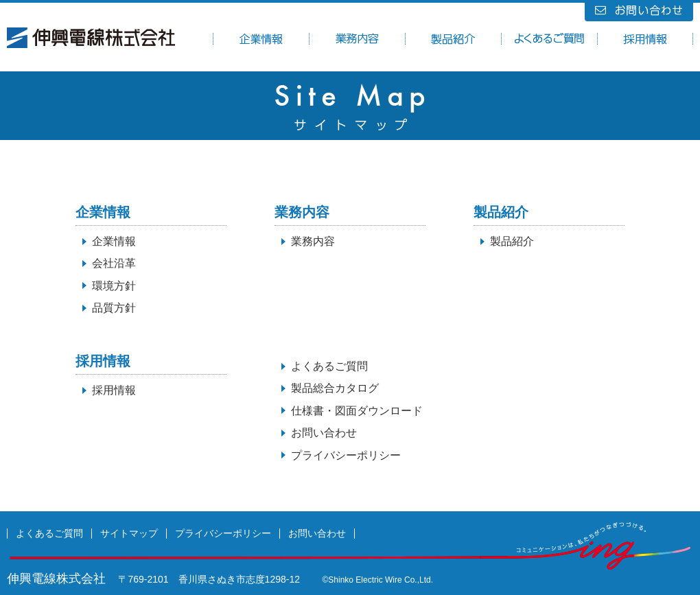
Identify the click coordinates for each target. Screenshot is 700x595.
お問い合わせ (324, 433)
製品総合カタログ (335, 388)
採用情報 (114, 390)
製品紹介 (512, 241)
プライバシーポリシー (346, 455)
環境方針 (114, 286)
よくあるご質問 (329, 366)
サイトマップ (129, 534)
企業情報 (114, 241)
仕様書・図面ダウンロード (357, 411)
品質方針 (114, 308)
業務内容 (313, 241)
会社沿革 (114, 263)
